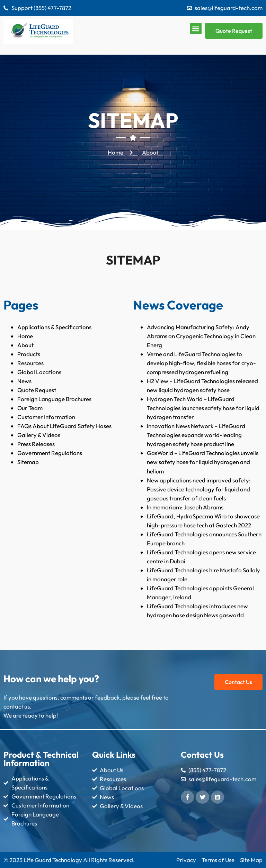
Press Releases (36, 444)
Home (25, 336)
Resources (30, 363)
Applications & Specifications (54, 327)
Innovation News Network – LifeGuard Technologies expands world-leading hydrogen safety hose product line (196, 435)
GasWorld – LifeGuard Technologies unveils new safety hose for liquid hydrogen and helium (203, 462)
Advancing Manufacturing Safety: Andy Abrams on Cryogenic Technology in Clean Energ (201, 336)
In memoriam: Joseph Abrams (185, 507)
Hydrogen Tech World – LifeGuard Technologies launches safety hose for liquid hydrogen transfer (203, 408)
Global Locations (39, 372)
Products (29, 354)
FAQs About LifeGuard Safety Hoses (64, 426)
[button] (196, 29)
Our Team (30, 408)
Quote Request (37, 390)
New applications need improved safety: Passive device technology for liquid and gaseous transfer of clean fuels (199, 489)
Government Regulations (50, 453)
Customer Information (46, 417)
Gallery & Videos (39, 435)
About (25, 345)
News (24, 381)
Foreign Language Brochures (54, 399)
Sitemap (28, 462)
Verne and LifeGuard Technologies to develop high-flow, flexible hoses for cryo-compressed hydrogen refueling (201, 363)
